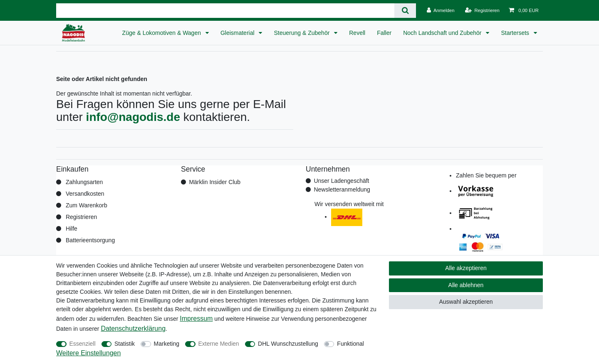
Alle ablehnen (466, 285)
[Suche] (405, 11)
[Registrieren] (482, 10)
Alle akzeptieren (466, 268)
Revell (357, 33)
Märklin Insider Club (215, 182)
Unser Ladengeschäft (341, 181)
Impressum (196, 318)
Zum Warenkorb (87, 205)
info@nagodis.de (133, 117)
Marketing (167, 344)
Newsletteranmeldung (342, 189)
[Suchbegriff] (225, 11)
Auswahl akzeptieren (466, 302)
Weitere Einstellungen (88, 353)
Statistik (125, 344)
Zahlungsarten (84, 182)
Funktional (350, 344)
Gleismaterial (238, 33)
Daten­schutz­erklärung (133, 328)
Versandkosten (85, 194)
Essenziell (83, 344)
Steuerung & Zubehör (302, 33)
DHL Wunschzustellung (288, 344)
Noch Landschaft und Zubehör (443, 33)
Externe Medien (219, 344)
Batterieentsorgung (90, 240)
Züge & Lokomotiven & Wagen (162, 33)
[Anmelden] (441, 10)
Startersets (516, 33)
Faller (384, 33)
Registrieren (81, 217)
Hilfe (72, 229)
